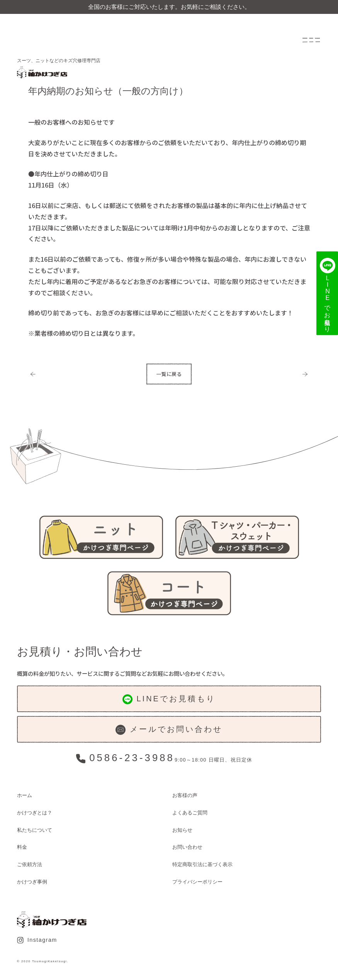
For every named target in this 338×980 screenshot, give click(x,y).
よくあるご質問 (190, 813)
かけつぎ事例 (32, 882)
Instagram (37, 940)
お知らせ (182, 830)
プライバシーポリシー (197, 882)
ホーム (25, 795)
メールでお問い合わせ (169, 730)
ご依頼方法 (30, 864)
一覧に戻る (169, 374)
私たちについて (35, 830)
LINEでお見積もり (169, 699)
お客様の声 (185, 795)
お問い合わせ (187, 847)
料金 (22, 847)
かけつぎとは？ (35, 813)
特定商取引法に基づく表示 (202, 864)
